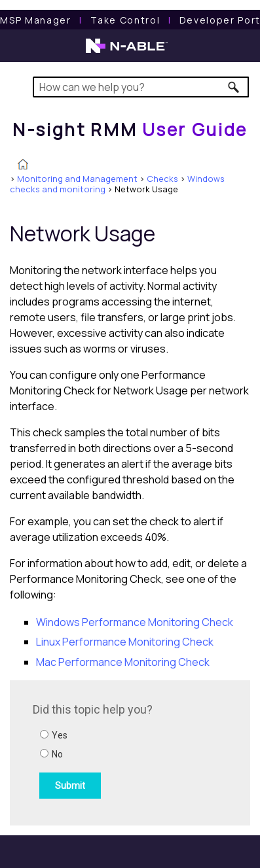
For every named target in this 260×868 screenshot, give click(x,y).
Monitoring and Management (77, 179)
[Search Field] (141, 87)
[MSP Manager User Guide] (35, 20)
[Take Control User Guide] (125, 20)
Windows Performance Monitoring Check (135, 622)
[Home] (130, 130)
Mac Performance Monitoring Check (123, 662)
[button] (234, 87)
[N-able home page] (127, 52)
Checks (162, 179)
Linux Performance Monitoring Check (125, 642)
